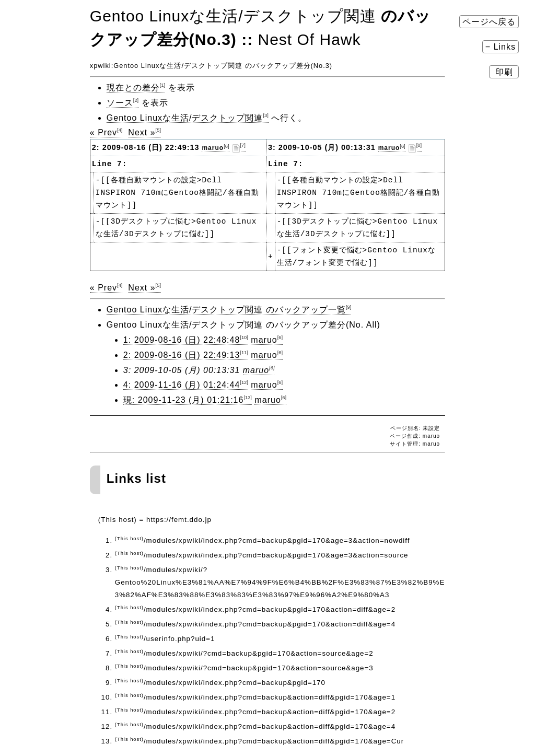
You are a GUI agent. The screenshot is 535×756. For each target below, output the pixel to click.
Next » (144, 132)
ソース (123, 103)
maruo (215, 148)
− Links (501, 47)
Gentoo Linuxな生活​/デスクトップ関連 (233, 16)
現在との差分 (136, 88)
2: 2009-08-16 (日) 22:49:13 (186, 355)
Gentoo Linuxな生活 (147, 66)
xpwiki (101, 66)
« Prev (106, 132)
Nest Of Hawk (309, 39)
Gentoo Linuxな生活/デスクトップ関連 (188, 118)
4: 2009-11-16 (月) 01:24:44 (186, 385)
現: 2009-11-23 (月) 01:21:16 (188, 400)
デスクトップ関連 (213, 66)
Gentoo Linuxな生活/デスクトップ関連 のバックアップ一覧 (229, 310)
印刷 (504, 72)
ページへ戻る (489, 22)
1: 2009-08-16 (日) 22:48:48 (186, 340)
